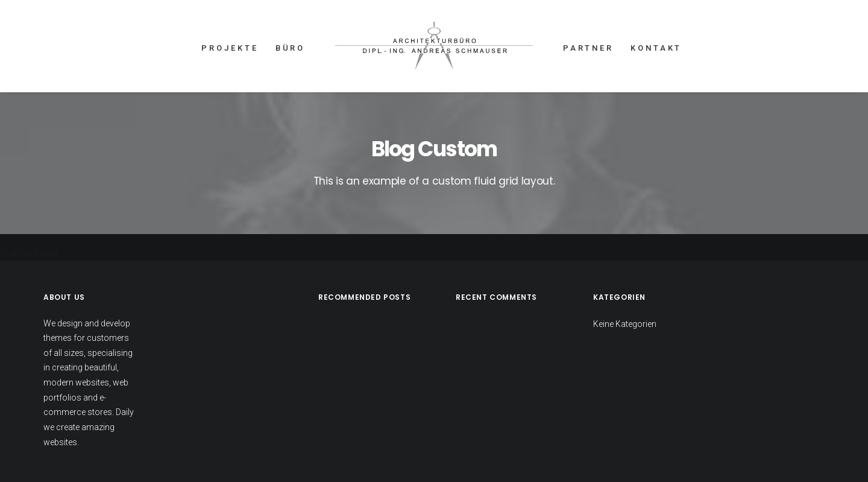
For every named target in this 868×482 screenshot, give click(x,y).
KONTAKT (656, 48)
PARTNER (588, 48)
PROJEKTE (230, 48)
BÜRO (291, 48)
